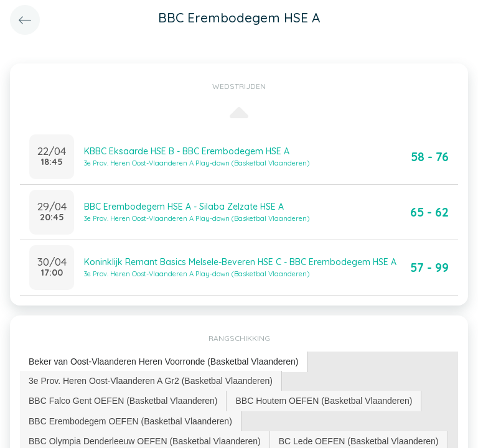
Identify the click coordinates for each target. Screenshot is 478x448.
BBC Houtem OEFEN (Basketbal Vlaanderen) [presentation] (324, 401)
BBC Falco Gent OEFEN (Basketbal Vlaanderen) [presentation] (123, 401)
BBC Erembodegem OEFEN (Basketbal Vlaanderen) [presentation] (130, 421)
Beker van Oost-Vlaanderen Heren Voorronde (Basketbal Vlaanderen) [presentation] (163, 362)
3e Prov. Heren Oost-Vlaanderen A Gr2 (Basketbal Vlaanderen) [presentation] (151, 381)
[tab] (164, 362)
